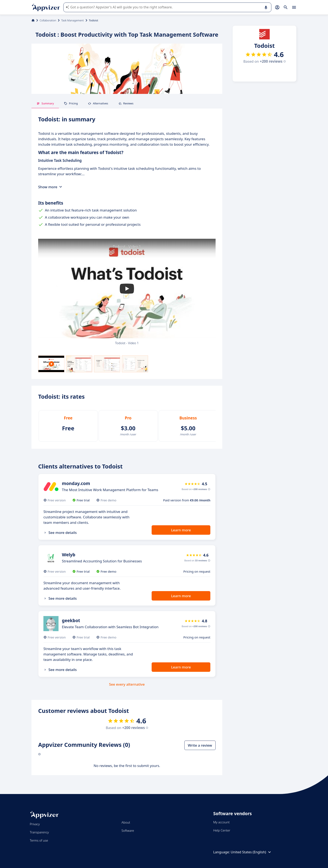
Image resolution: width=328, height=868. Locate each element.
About (126, 822)
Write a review (200, 745)
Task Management (73, 20)
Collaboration (48, 20)
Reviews (126, 103)
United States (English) (251, 852)
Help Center (222, 830)
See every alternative (127, 684)
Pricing (71, 103)
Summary (45, 103)
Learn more (181, 530)
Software (128, 830)
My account (221, 822)
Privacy (35, 824)
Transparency (39, 832)
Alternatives (98, 103)
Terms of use (39, 840)
